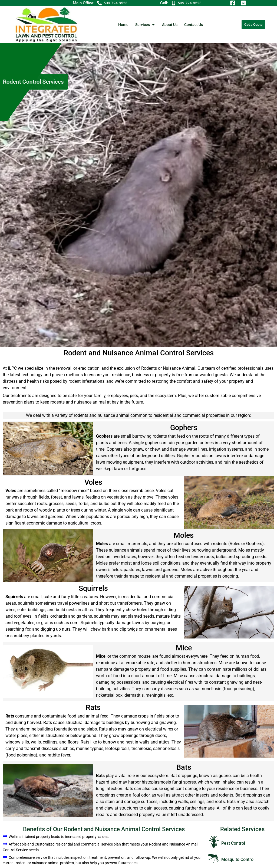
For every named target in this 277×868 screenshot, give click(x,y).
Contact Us (194, 25)
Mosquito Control (238, 859)
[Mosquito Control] (214, 858)
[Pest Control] (214, 842)
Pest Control (233, 843)
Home (123, 25)
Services (145, 25)
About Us (170, 25)
